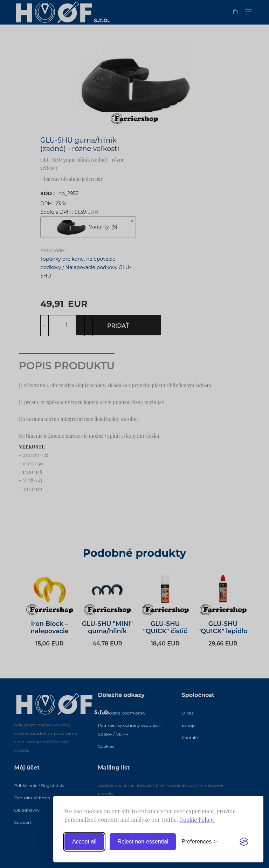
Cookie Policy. (197, 819)
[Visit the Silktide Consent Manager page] (244, 842)
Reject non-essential (143, 842)
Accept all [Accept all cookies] (84, 842)
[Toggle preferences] (199, 842)
